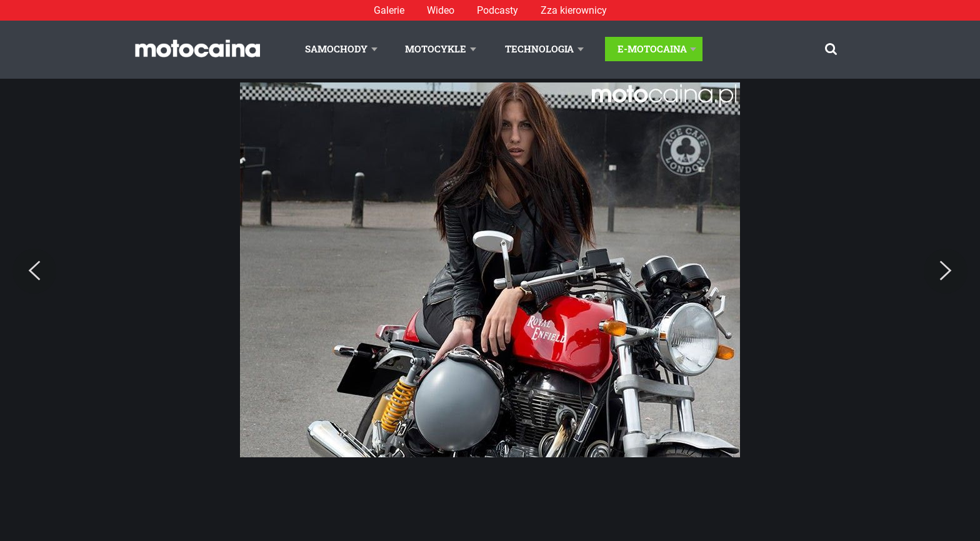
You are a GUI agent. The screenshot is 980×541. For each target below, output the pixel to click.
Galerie (389, 10)
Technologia (539, 49)
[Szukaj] (831, 49)
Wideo (441, 10)
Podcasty (497, 10)
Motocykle (436, 49)
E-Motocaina (652, 49)
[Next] (946, 271)
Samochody (336, 49)
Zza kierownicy (574, 10)
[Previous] (34, 271)
